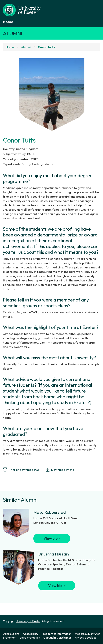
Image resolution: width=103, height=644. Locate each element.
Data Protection (30, 637)
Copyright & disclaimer (57, 637)
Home (8, 22)
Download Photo (60, 470)
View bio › (52, 538)
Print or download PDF (21, 470)
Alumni (13, 33)
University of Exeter (28, 621)
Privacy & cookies (86, 637)
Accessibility (30, 634)
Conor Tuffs (46, 47)
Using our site (11, 634)
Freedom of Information (57, 634)
